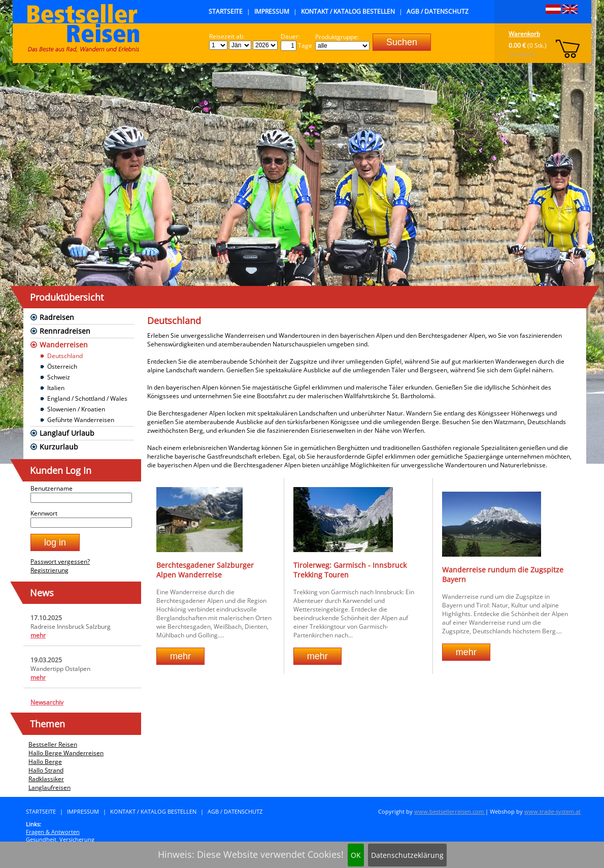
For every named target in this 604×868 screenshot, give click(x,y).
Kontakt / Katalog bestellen (348, 11)
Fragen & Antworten (53, 832)
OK (356, 855)
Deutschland (65, 356)
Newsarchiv (47, 702)
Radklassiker (46, 779)
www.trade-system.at (552, 811)
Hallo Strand (46, 770)
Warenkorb (524, 34)
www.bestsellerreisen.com (450, 811)
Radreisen (57, 317)
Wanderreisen (64, 345)
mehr (38, 635)
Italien (56, 388)
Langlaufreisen (49, 787)
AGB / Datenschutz (438, 11)
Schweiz (59, 377)
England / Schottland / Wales (87, 398)
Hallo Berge (45, 762)
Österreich (62, 366)
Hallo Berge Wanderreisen (66, 753)
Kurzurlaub (59, 447)
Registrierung (49, 570)
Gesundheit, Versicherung (60, 839)
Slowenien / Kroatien (76, 409)
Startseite (226, 11)
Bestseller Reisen (53, 744)
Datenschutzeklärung (407, 855)
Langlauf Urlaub (67, 433)
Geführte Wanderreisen (81, 420)
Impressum (272, 11)
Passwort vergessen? (60, 561)
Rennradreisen (65, 331)
